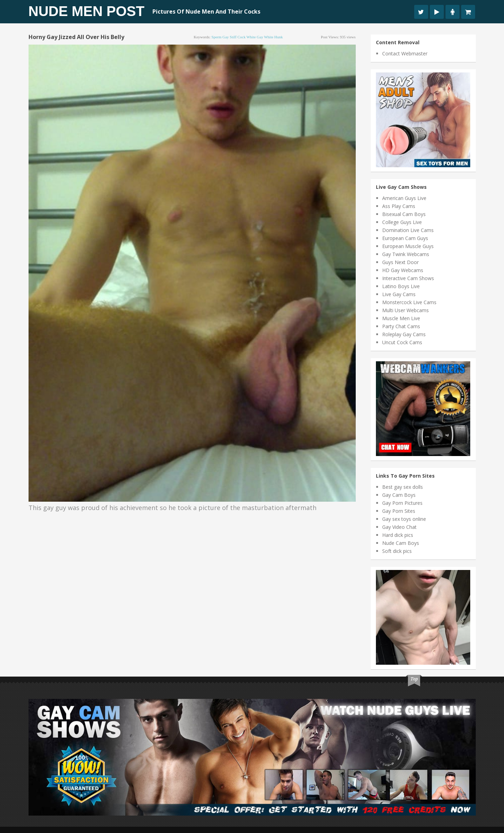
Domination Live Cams (408, 230)
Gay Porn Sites (399, 511)
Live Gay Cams (399, 294)
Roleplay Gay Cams (404, 334)
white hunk (273, 37)
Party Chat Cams (401, 326)
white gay (255, 37)
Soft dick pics (397, 551)
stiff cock (238, 37)
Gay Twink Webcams (406, 254)
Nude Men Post (86, 11)
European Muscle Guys (408, 246)
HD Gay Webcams (403, 270)
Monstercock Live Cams (409, 302)
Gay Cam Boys (399, 495)
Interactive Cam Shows (408, 278)
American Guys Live (404, 198)
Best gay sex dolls (403, 487)
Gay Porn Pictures (402, 503)
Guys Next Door (400, 262)
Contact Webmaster (405, 53)
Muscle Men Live (401, 318)
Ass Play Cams (399, 206)
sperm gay (220, 37)
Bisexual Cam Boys (404, 214)
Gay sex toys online (404, 519)
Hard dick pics (398, 535)
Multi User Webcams (405, 310)
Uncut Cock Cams (402, 342)
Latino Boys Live (401, 286)
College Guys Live (402, 222)
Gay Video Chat (399, 527)
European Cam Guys (405, 238)
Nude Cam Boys (401, 543)
